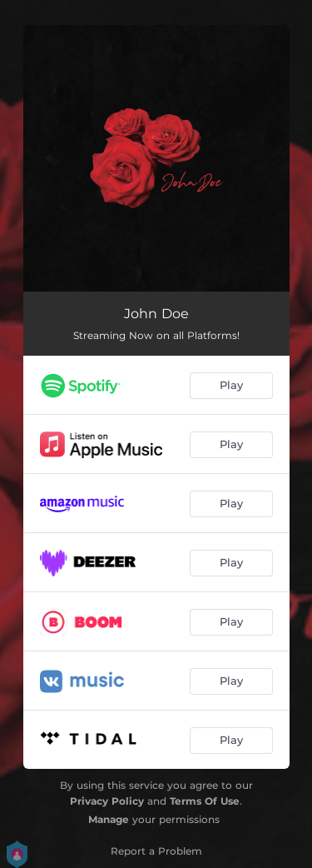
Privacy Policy (107, 801)
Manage (109, 819)
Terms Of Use (205, 801)
